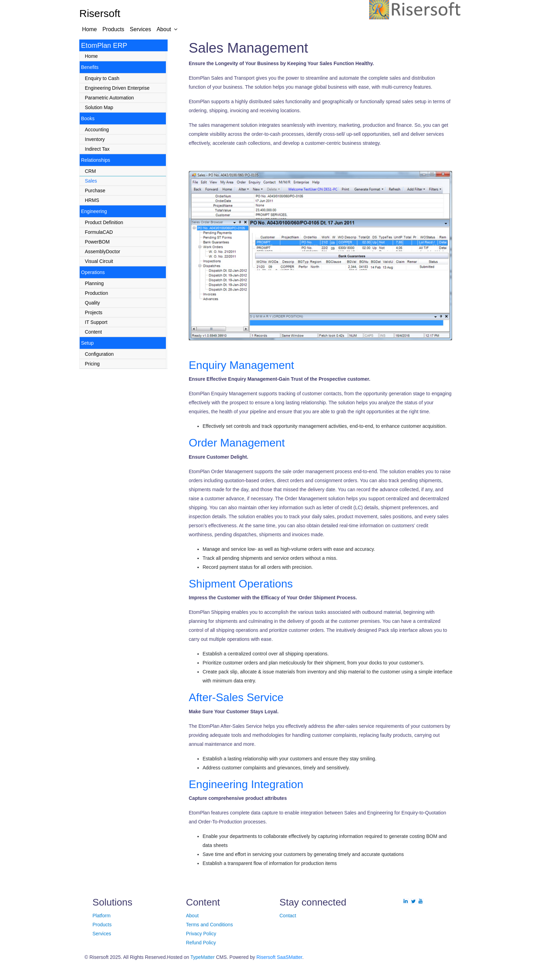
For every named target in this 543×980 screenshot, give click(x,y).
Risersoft (266, 957)
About (164, 29)
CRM (90, 171)
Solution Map (99, 107)
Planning (94, 283)
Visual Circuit (99, 261)
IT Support (96, 322)
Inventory (95, 139)
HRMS (92, 200)
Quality (92, 303)
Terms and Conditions (209, 925)
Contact (288, 916)
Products (113, 29)
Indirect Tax (97, 149)
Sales (91, 181)
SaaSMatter (290, 957)
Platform (101, 916)
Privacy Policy (201, 934)
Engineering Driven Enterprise (117, 88)
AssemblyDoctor (103, 251)
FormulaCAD (99, 232)
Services (140, 29)
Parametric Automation (109, 98)
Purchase (95, 191)
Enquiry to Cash (102, 78)
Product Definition (104, 222)
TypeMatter (203, 957)
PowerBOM (97, 242)
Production (96, 293)
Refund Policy (201, 943)
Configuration (99, 354)
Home (90, 29)
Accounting (97, 130)
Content (93, 332)
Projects (94, 312)
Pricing (92, 364)
